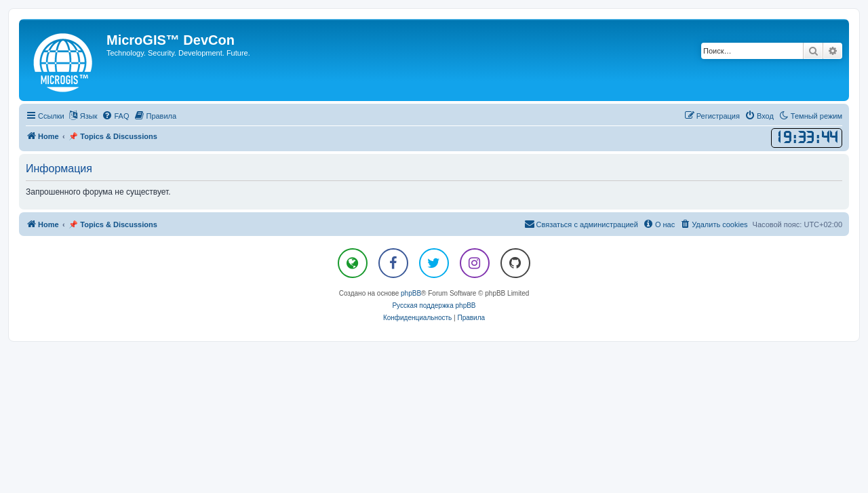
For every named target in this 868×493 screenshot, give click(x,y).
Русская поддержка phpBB (434, 305)
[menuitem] (115, 116)
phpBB (411, 293)
